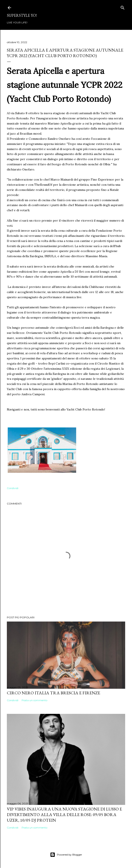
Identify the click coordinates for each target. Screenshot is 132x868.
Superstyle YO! (22, 15)
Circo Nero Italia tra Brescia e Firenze (53, 693)
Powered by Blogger (66, 855)
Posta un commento (34, 700)
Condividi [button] (13, 488)
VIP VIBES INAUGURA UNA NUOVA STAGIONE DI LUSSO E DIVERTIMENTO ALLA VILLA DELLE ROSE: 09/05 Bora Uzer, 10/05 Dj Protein (64, 815)
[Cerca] (123, 7)
